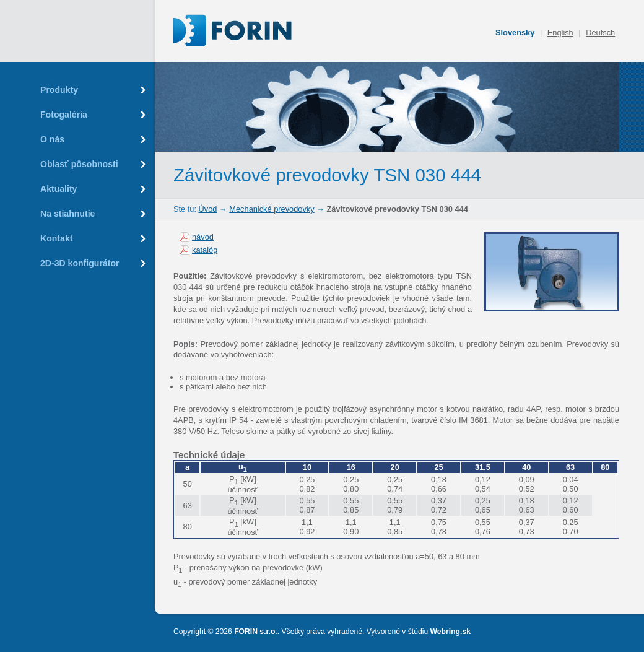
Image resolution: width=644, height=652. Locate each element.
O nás (52, 139)
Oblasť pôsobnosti (79, 164)
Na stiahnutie (67, 214)
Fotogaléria (64, 115)
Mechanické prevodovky (272, 209)
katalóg (205, 250)
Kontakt (56, 238)
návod (203, 237)
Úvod (208, 209)
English (560, 33)
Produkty (59, 90)
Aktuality (59, 189)
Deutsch (600, 33)
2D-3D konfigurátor (80, 263)
